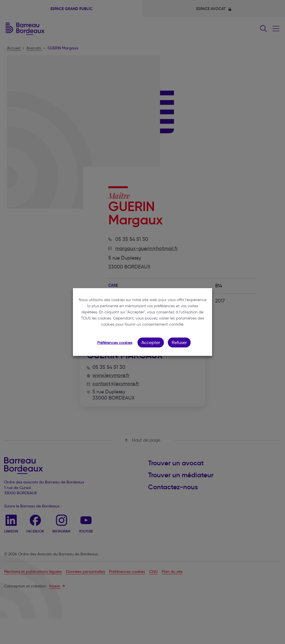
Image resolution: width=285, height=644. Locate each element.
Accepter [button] (151, 342)
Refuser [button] (179, 342)
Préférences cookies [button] (115, 343)
